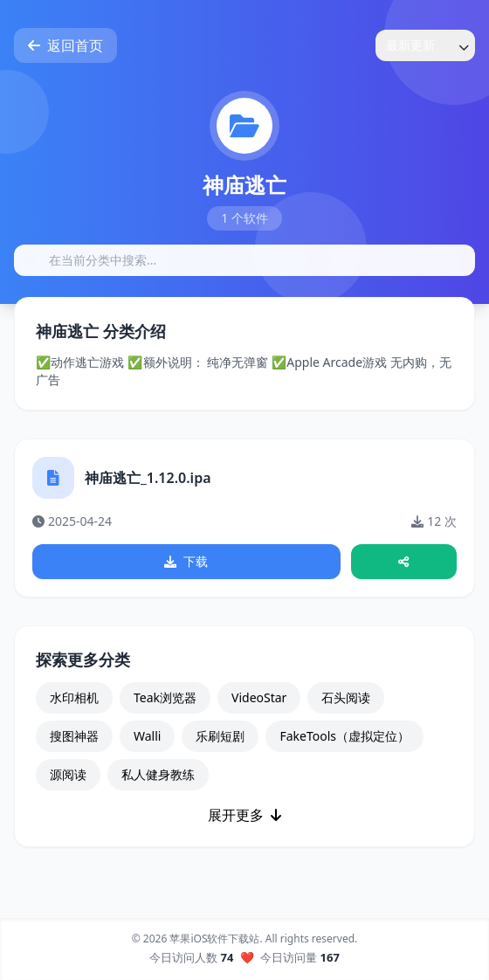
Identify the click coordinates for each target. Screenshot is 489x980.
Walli (147, 736)
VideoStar (259, 697)
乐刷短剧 (220, 736)
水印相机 (74, 697)
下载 (186, 561)
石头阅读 (346, 697)
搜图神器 (74, 736)
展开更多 (244, 815)
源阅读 (68, 774)
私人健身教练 (158, 774)
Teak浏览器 (165, 697)
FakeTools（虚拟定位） (344, 736)
